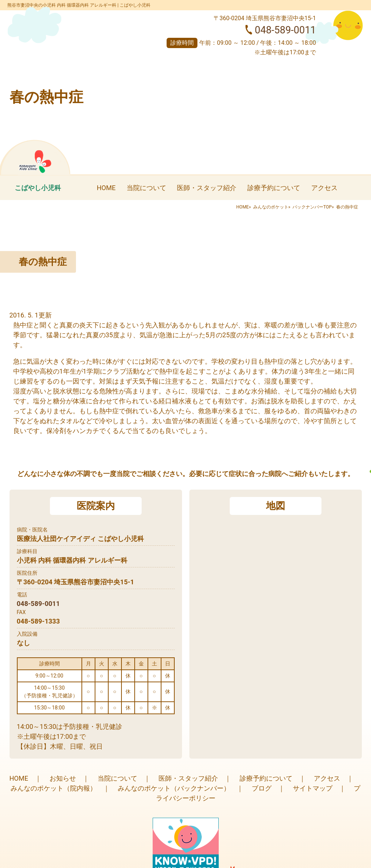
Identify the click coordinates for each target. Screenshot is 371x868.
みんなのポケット (271, 207)
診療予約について (274, 188)
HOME (106, 188)
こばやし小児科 (38, 188)
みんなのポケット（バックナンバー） (174, 788)
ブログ (262, 788)
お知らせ (63, 778)
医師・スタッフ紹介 (207, 188)
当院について (146, 188)
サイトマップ (313, 788)
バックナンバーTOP (312, 207)
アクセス (324, 188)
